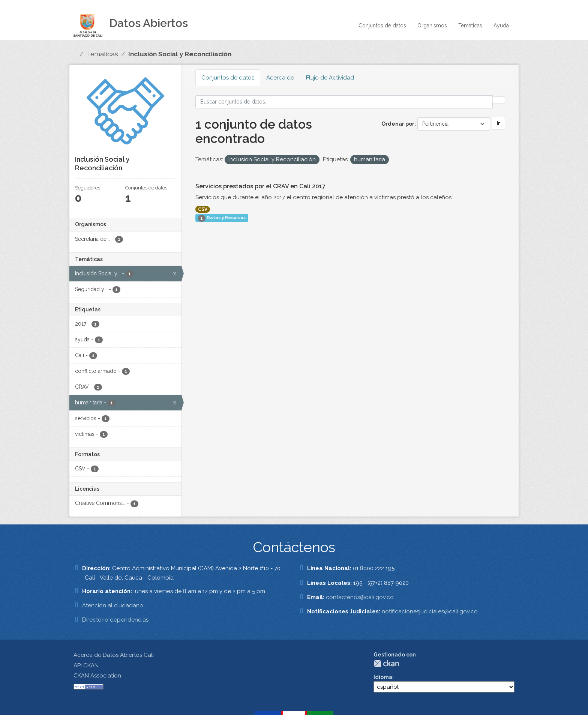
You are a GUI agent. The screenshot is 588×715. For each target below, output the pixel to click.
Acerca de (280, 78)
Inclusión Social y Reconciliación (180, 54)
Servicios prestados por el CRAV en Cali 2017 (260, 186)
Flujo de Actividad (330, 78)
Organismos (432, 26)
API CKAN (86, 665)
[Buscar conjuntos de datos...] (344, 102)
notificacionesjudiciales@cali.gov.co (430, 611)
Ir (498, 123)
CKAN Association (97, 676)
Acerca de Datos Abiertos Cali (114, 655)
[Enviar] (499, 100)
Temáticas (470, 26)
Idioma (383, 677)
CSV (203, 209)
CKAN (386, 663)
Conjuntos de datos (382, 26)
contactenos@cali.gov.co (360, 597)
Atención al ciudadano (113, 605)
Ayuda (501, 26)
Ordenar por (398, 124)
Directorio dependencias (115, 620)
